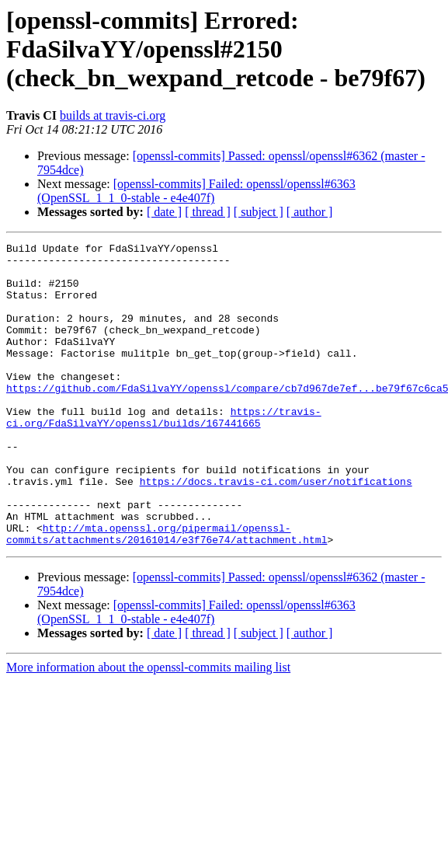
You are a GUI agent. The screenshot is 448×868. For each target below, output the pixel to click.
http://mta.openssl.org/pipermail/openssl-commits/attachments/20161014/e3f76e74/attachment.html (167, 593)
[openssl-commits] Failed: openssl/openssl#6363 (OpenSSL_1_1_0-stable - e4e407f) (196, 191)
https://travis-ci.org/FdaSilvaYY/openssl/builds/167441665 (164, 453)
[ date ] (164, 212)
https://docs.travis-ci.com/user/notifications (276, 530)
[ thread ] (208, 212)
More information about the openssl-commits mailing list (148, 728)
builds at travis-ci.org (113, 115)
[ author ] (310, 212)
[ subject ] (259, 212)
